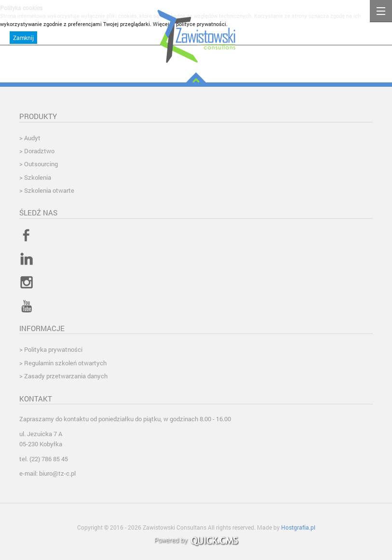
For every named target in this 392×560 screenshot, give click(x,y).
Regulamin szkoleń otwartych (65, 363)
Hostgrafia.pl (298, 527)
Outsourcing (41, 164)
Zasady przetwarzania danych (66, 376)
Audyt (32, 138)
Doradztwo (39, 151)
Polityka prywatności (53, 349)
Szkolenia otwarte (49, 190)
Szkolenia (38, 177)
